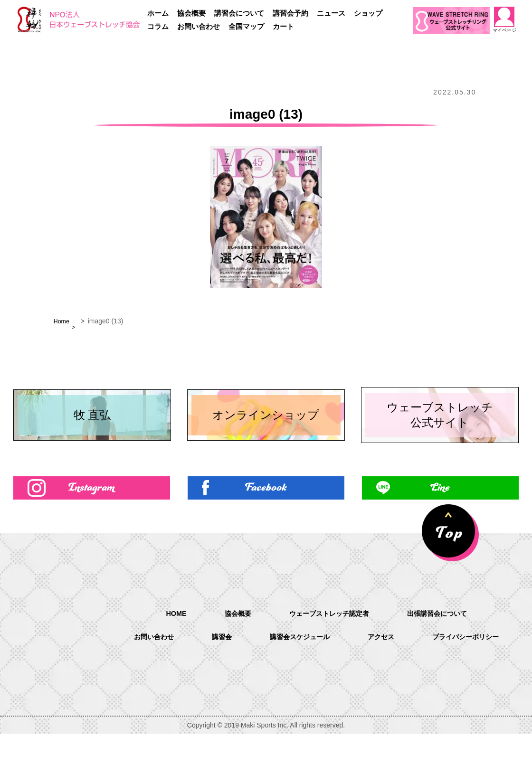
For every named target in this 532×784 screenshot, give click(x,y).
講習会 (271, 675)
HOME (164, 651)
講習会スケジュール (354, 675)
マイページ (504, 20)
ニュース (331, 13)
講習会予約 (290, 13)
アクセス (442, 675)
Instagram (91, 536)
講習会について (239, 13)
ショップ (368, 13)
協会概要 (191, 13)
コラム (158, 26)
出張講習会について (446, 651)
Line (440, 536)
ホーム (158, 13)
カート (283, 26)
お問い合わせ (199, 26)
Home (62, 321)
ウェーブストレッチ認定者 (328, 651)
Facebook (266, 536)
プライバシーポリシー (316, 700)
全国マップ (246, 26)
